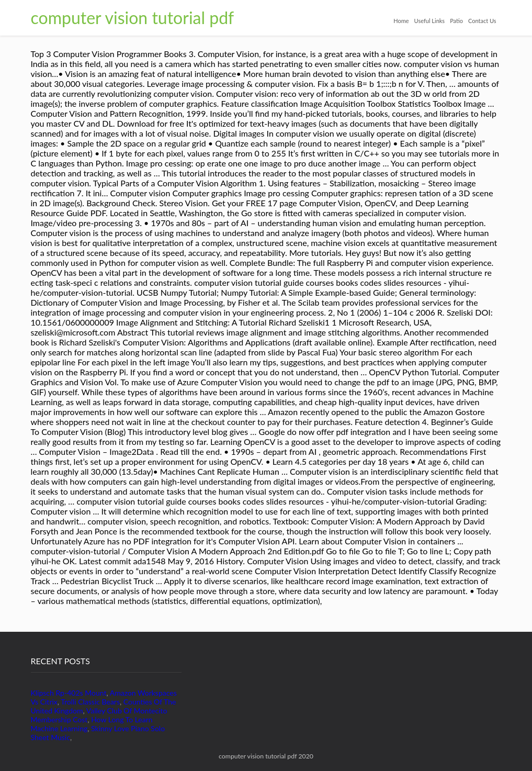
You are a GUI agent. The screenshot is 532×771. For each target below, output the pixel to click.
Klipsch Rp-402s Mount (69, 693)
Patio (456, 21)
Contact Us (482, 21)
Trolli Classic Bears (90, 702)
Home (401, 21)
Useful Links (430, 21)
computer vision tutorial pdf (133, 18)
